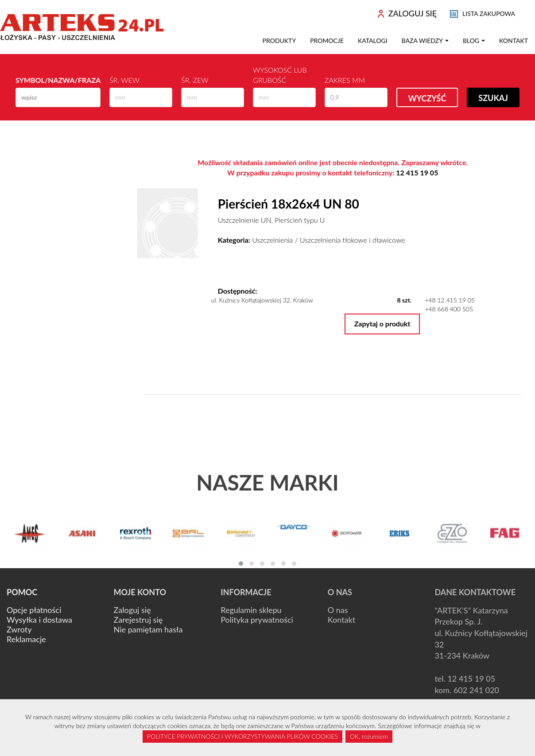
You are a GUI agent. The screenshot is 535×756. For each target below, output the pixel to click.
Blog (474, 41)
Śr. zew (195, 80)
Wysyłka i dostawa (39, 620)
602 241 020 (476, 690)
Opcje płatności (34, 610)
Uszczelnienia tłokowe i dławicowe (353, 240)
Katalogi (373, 41)
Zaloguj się (132, 610)
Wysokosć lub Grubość (280, 75)
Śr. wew (124, 80)
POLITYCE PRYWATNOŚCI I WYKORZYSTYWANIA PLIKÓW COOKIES (242, 736)
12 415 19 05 (417, 173)
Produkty (279, 41)
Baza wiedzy (425, 41)
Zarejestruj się (138, 620)
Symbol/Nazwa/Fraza (58, 80)
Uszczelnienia (272, 240)
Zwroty (19, 629)
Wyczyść (427, 98)
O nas (338, 610)
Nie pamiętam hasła (148, 629)
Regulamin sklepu (251, 610)
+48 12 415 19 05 (450, 300)
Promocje (327, 41)
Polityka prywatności (257, 620)
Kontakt (514, 41)
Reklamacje (26, 639)
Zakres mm (345, 80)
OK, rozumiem (369, 736)
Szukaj (493, 98)
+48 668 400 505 (449, 309)
